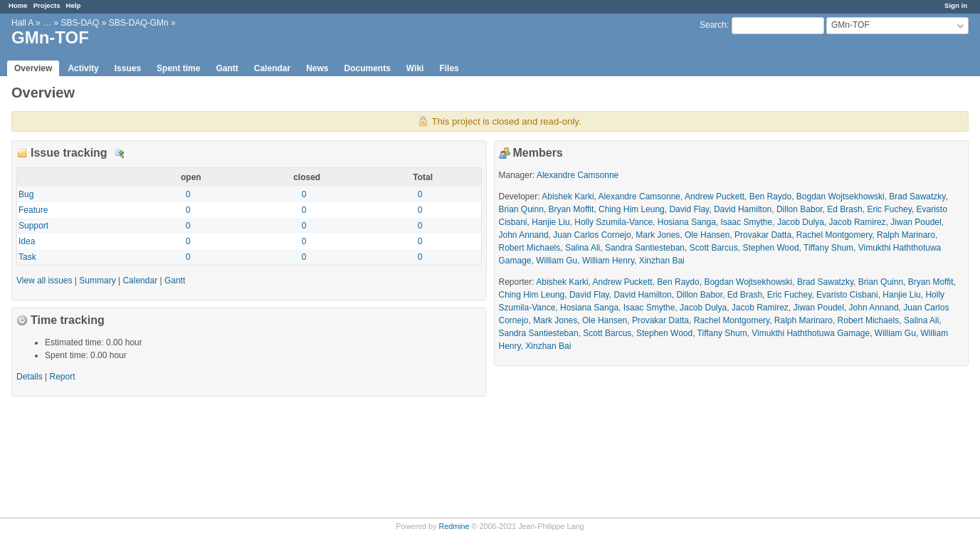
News (317, 68)
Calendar (272, 68)
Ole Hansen (707, 235)
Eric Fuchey (889, 209)
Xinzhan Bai (662, 261)
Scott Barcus (714, 248)
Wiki (415, 68)
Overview (33, 68)
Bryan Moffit (571, 209)
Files (449, 68)
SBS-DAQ (80, 23)
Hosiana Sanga (687, 222)
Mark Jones (658, 235)
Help (74, 5)
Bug (26, 194)
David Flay (689, 209)
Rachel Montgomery (834, 235)
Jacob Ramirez (858, 222)
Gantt (227, 68)
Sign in (956, 5)
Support (33, 226)
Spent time (178, 68)
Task (27, 257)
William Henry (608, 261)
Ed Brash (844, 209)
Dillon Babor (800, 209)
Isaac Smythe (747, 222)
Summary (97, 281)
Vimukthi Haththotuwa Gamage (811, 333)
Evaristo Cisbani (847, 295)
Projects (47, 5)
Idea (27, 241)
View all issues (44, 281)
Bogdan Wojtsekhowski (841, 197)
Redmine (454, 526)
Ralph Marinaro (906, 235)
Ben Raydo (770, 197)
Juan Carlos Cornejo (592, 235)
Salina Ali (583, 248)
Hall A (22, 23)
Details (120, 154)
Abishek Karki (568, 197)
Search (713, 25)
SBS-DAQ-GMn (139, 23)
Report (63, 377)
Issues (128, 68)
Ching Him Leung (632, 209)
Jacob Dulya (801, 222)
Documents (368, 68)
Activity (83, 68)
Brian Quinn (521, 209)
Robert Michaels (530, 248)
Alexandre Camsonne (578, 175)
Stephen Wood (770, 248)
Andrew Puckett (715, 197)
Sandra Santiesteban (645, 248)
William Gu (557, 261)
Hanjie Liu (550, 222)
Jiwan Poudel (916, 222)
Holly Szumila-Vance (613, 222)
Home (18, 5)
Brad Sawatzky (917, 197)
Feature (33, 210)
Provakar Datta (763, 235)
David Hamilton (743, 209)
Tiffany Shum (828, 248)
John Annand (524, 235)
